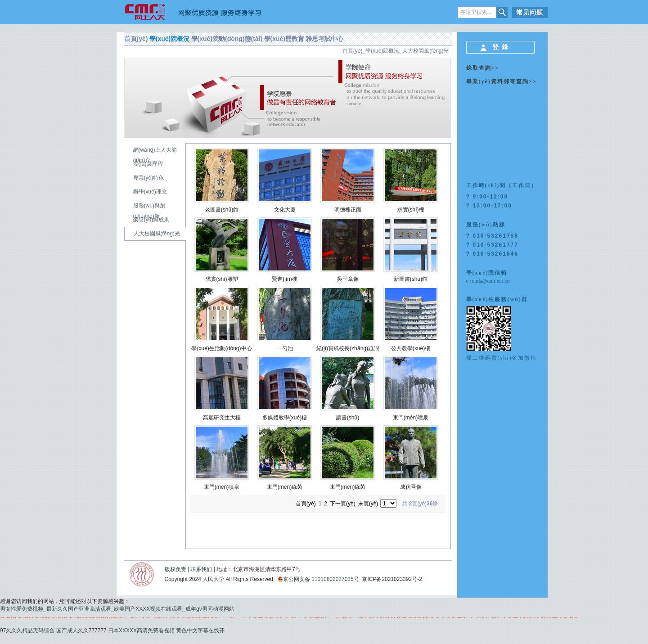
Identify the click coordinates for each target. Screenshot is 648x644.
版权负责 (175, 569)
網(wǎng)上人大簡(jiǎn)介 (155, 155)
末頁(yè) (368, 504)
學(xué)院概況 (169, 39)
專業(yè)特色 (149, 178)
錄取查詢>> (483, 68)
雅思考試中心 (324, 39)
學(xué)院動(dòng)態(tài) (227, 39)
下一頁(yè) (343, 504)
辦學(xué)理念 (150, 192)
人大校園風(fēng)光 (425, 51)
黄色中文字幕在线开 (200, 630)
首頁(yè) (136, 39)
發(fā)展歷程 (148, 164)
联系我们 (201, 569)
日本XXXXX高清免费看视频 (141, 630)
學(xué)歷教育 (284, 39)
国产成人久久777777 (81, 630)
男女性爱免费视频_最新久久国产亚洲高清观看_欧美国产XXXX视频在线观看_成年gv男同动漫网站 (117, 609)
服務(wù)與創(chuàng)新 (149, 211)
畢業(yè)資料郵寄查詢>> (502, 81)
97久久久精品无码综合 (27, 630)
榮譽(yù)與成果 (151, 220)
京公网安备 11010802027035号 (318, 579)
